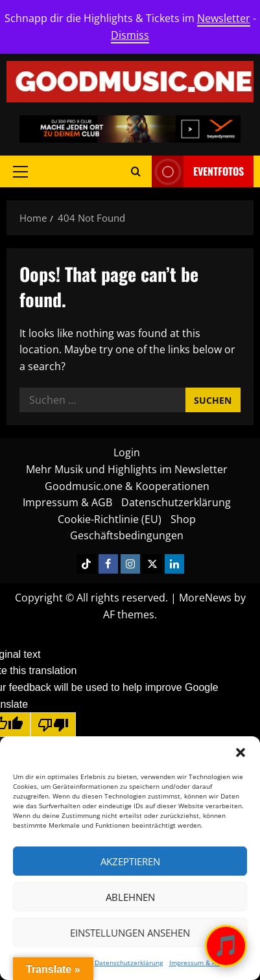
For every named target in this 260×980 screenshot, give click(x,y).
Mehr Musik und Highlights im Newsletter (127, 469)
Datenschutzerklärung (129, 962)
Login (127, 452)
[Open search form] (136, 171)
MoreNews (205, 598)
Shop (183, 519)
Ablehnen (130, 897)
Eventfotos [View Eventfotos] (198, 171)
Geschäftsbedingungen (127, 535)
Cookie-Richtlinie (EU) (110, 519)
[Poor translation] (53, 725)
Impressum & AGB (197, 962)
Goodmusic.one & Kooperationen (127, 486)
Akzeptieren (130, 861)
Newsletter (224, 18)
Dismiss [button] (130, 35)
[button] (241, 752)
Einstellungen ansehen (130, 933)
